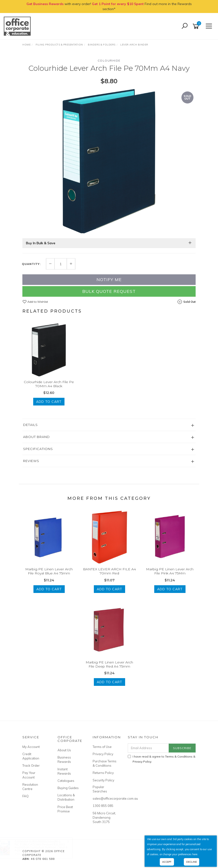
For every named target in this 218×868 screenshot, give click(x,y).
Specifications (38, 449)
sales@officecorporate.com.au (105, 798)
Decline (192, 862)
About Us (64, 750)
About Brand (36, 437)
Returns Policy (103, 773)
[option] (109, 161)
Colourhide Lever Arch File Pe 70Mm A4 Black (49, 384)
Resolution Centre (30, 787)
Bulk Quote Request (109, 291)
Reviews (31, 461)
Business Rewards (64, 759)
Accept (167, 862)
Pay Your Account (29, 775)
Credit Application (31, 756)
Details (30, 425)
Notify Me (109, 280)
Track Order (31, 765)
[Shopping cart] (197, 26)
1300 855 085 (103, 806)
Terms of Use (102, 747)
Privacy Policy (103, 754)
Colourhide (109, 61)
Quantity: (31, 264)
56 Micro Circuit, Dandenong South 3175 (104, 817)
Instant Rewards (64, 771)
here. (195, 854)
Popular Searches (100, 789)
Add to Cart (49, 402)
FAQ (26, 796)
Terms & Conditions (179, 756)
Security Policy (103, 780)
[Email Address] (148, 748)
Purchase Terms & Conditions (105, 763)
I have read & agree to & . (162, 759)
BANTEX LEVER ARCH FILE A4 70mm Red (109, 571)
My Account (31, 747)
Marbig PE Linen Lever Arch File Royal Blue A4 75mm (49, 571)
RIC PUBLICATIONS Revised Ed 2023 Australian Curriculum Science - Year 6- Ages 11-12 (46, 847)
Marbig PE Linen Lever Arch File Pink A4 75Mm (170, 571)
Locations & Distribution (66, 797)
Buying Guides (68, 788)
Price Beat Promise (65, 809)
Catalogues (66, 781)
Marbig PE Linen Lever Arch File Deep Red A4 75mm (109, 664)
